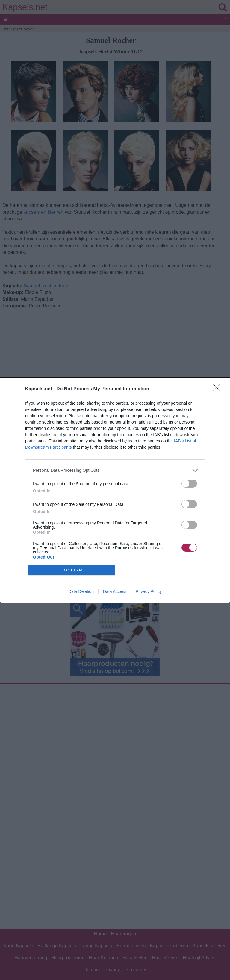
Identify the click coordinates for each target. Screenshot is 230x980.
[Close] (218, 389)
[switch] (189, 484)
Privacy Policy (149, 591)
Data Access (115, 591)
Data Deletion (81, 591)
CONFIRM (72, 570)
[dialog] (115, 490)
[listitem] (115, 470)
